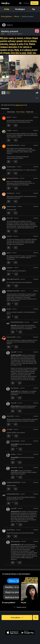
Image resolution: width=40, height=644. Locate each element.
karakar (13, 454)
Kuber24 (9, 236)
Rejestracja (34, 3)
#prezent (14, 34)
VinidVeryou (11, 193)
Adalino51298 (11, 337)
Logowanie (26, 3)
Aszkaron (10, 268)
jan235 (9, 117)
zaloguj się (19, 105)
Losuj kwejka (36, 618)
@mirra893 (14, 444)
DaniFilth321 (11, 530)
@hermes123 (15, 512)
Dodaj (7, 9)
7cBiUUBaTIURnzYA (13, 145)
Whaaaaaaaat (15, 541)
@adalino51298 (16, 355)
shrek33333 (10, 416)
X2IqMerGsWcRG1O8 (13, 482)
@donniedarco (16, 406)
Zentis (9, 253)
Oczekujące (20, 9)
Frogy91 (9, 130)
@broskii (14, 325)
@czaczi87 (14, 391)
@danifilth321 (15, 545)
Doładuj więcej (20, 607)
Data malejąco (21, 112)
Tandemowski (11, 167)
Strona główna (6, 16)
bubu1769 (14, 468)
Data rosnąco (11, 112)
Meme (17, 16)
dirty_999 (10, 218)
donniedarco (15, 388)
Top (33, 9)
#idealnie (20, 34)
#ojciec (9, 34)
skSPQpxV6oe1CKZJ (13, 291)
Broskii (9, 309)
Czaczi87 (14, 352)
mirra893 (9, 429)
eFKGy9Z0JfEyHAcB (17, 322)
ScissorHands (15, 441)
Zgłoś (37, 98)
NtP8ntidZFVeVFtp (13, 178)
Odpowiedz (36, 117)
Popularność (30, 112)
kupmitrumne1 (11, 206)
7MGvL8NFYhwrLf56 (13, 279)
